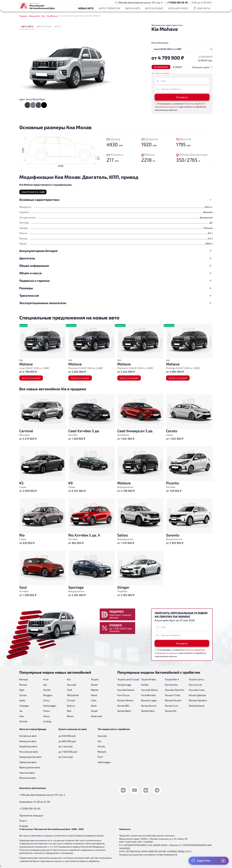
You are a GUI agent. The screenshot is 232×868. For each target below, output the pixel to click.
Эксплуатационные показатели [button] (43, 303)
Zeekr (94, 706)
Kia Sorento (171, 685)
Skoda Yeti (171, 711)
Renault (24, 679)
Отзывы (24, 826)
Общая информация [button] (34, 266)
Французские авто (30, 767)
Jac (21, 711)
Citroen (71, 700)
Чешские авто (27, 773)
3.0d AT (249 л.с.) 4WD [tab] (33, 192)
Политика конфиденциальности (36, 850)
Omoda (23, 721)
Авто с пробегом (109, 8)
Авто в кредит (154, 8)
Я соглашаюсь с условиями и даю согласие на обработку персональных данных (180, 107)
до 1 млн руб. (66, 746)
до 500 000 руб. (67, 736)
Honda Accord (149, 706)
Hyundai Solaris (126, 690)
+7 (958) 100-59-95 (178, 2)
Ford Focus (123, 695)
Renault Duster (173, 700)
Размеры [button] (26, 288)
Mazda (95, 690)
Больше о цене (203, 67)
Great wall (96, 716)
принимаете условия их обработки (82, 861)
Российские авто (29, 752)
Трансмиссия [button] (29, 295)
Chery (46, 700)
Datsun (71, 706)
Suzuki (23, 695)
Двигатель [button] (27, 258)
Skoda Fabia (148, 711)
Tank (70, 690)
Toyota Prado (148, 679)
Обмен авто (133, 8)
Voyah (94, 711)
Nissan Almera (125, 700)
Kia (69, 679)
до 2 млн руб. (66, 757)
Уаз (45, 685)
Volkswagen (50, 706)
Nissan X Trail (172, 695)
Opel (22, 690)
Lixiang (47, 721)
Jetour (47, 716)
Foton (46, 711)
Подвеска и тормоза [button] (34, 281)
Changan (24, 706)
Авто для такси (178, 8)
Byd (69, 711)
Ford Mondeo (149, 695)
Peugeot (48, 695)
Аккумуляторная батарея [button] (38, 251)
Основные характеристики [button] (39, 200)
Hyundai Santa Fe (174, 690)
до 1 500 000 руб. (68, 752)
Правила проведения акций (89, 836)
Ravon (70, 716)
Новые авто (86, 8)
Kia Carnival (195, 685)
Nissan (23, 685)
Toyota (95, 679)
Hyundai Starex (150, 690)
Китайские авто (28, 736)
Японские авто (28, 778)
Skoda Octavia (197, 706)
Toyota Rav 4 (172, 679)
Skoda (94, 685)
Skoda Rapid (124, 711)
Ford (46, 679)
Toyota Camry (196, 679)
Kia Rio (145, 685)
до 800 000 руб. (67, 741)
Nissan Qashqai (197, 695)
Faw (22, 716)
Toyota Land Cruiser (128, 679)
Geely (22, 700)
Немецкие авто (28, 741)
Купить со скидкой (31, 378)
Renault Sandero (198, 700)
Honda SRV (123, 706)
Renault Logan (149, 700)
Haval (94, 695)
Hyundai (72, 685)
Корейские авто (28, 746)
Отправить (182, 97)
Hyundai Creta (197, 690)
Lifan (94, 700)
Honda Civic (171, 706)
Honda (47, 690)
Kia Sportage (124, 685)
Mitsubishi (73, 695)
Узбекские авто (28, 762)
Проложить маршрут (31, 815)
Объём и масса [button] (30, 273)
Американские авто (30, 757)
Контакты (202, 8)
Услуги (23, 821)
